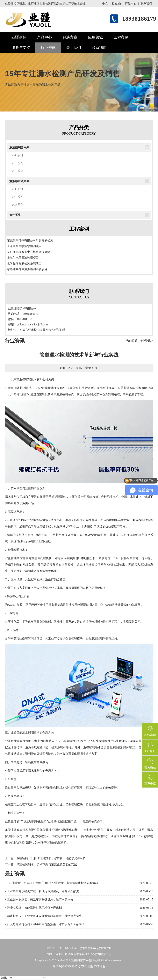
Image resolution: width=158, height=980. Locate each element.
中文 (105, 4)
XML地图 (87, 967)
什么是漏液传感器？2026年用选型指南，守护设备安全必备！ (46, 924)
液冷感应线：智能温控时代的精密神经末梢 (34, 908)
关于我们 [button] (74, 48)
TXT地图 (99, 967)
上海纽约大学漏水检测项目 (24, 246)
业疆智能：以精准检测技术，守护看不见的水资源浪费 (51, 858)
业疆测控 (19, 37)
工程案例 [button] (121, 37)
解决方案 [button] (70, 37)
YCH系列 (17, 171)
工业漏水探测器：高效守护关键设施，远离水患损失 (40, 900)
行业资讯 (48, 48)
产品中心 (131, 4)
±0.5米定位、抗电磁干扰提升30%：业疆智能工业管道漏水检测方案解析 (53, 883)
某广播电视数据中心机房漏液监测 (29, 252)
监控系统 (15, 215)
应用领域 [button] (95, 37)
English (117, 4)
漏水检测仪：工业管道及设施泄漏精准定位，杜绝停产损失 (44, 916)
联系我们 (146, 4)
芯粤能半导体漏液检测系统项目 (27, 269)
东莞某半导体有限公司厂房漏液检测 (30, 240)
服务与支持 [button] (21, 48)
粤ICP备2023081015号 (66, 967)
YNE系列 (17, 163)
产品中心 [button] (44, 37)
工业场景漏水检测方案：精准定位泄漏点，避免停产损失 (43, 891)
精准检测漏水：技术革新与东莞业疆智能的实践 (47, 864)
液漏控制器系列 (19, 147)
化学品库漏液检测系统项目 (24, 263)
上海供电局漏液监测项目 (23, 258)
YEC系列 (17, 155)
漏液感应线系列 (19, 181)
